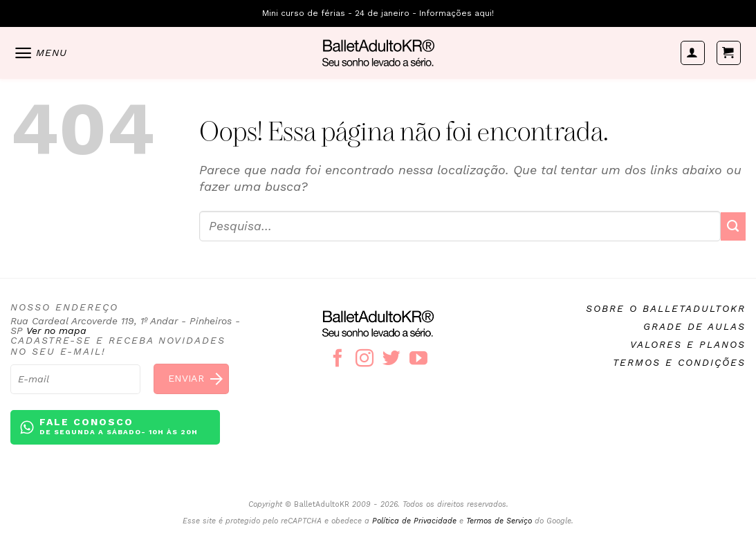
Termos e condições (679, 362)
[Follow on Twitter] (391, 360)
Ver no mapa (56, 330)
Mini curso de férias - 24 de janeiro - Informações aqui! (378, 13)
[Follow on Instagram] (365, 360)
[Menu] (40, 53)
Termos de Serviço (499, 521)
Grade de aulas (694, 326)
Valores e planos (688, 344)
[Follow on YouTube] (418, 360)
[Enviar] (733, 226)
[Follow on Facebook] (338, 360)
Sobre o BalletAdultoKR (666, 308)
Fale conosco (119, 427)
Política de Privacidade (414, 521)
